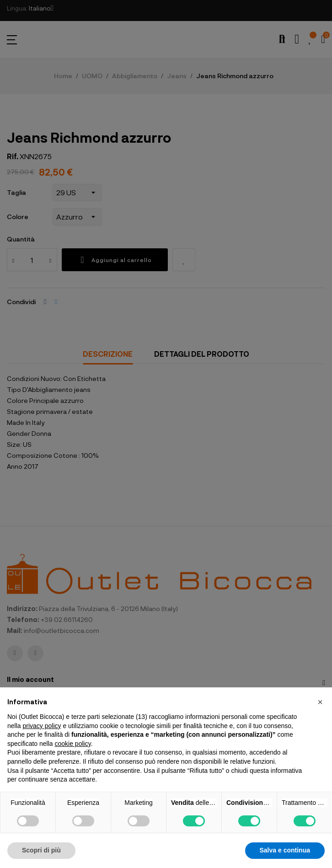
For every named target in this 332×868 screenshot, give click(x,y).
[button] (320, 702)
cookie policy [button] (73, 744)
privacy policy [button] (42, 726)
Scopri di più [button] (41, 850)
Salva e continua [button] (285, 850)
